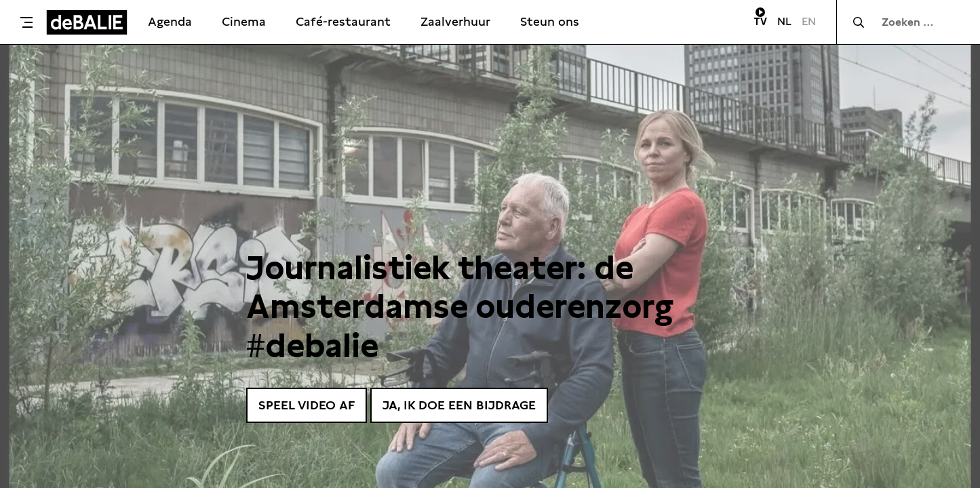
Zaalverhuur (455, 21)
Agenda (170, 21)
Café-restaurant (343, 21)
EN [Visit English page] (809, 21)
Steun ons (550, 21)
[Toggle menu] (26, 22)
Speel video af (307, 405)
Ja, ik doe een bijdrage (459, 405)
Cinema (244, 21)
